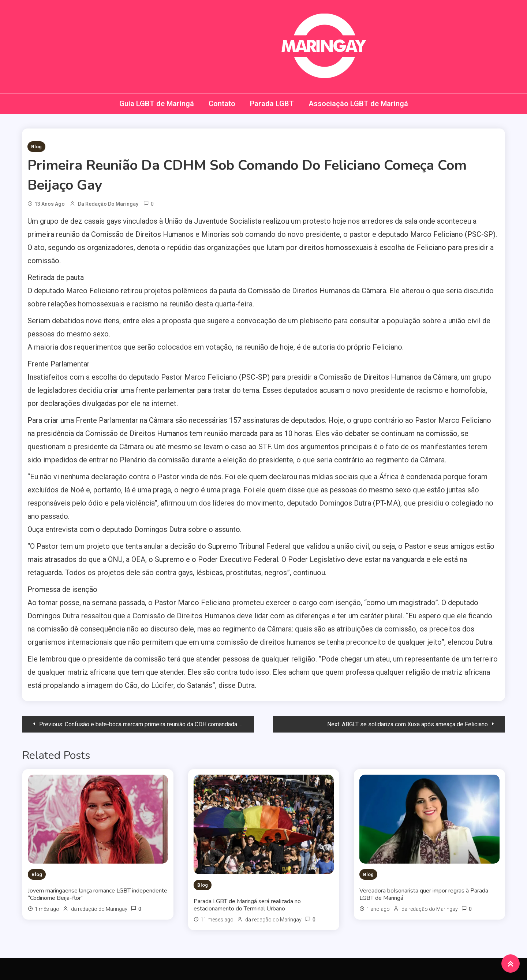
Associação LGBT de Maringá (358, 104)
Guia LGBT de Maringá (157, 104)
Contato (222, 104)
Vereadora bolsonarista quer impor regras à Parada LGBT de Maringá (424, 894)
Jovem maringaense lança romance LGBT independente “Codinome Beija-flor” (98, 894)
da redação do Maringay (108, 204)
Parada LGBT (272, 104)
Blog (36, 147)
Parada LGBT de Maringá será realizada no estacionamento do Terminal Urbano (247, 905)
